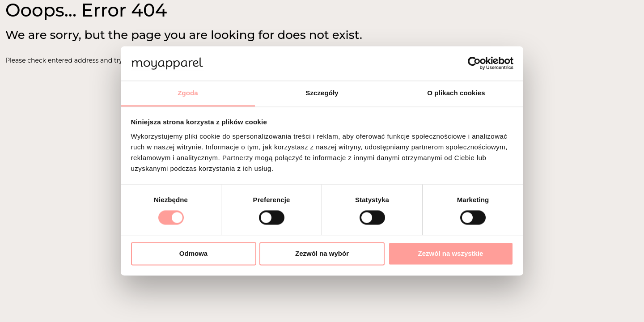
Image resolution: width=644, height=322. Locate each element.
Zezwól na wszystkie (451, 253)
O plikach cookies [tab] (456, 93)
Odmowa (193, 253)
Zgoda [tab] (188, 93)
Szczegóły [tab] (322, 93)
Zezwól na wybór (322, 253)
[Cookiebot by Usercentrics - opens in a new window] (474, 64)
